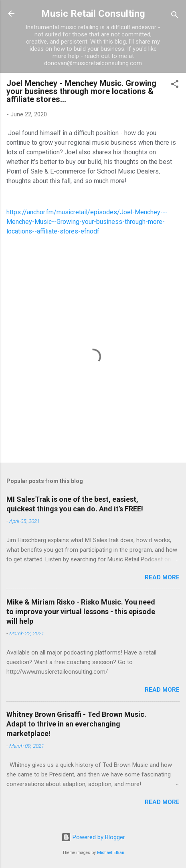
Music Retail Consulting (93, 14)
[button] (175, 85)
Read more (162, 577)
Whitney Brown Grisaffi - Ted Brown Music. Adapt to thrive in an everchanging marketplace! (76, 724)
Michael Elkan (111, 853)
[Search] (175, 16)
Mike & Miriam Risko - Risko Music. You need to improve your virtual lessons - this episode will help (81, 612)
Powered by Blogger (93, 837)
